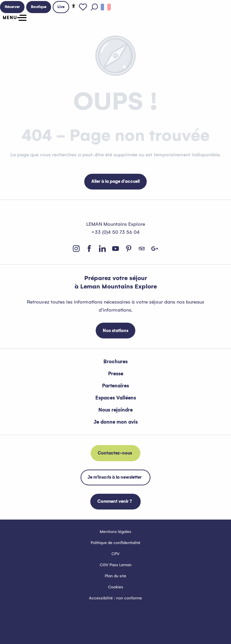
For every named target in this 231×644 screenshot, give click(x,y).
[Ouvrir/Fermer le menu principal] (13, 18)
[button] (94, 7)
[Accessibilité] (74, 6)
